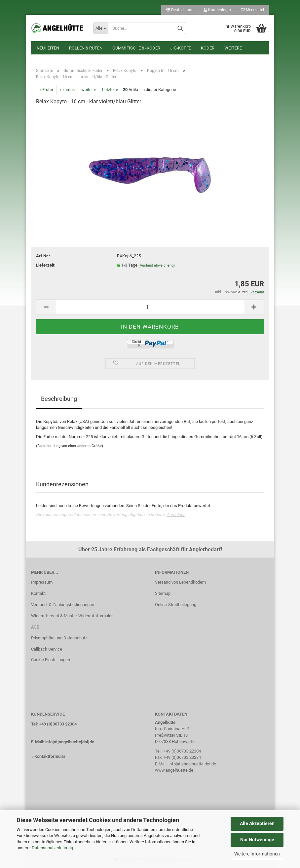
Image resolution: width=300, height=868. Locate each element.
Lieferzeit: (46, 265)
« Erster (46, 90)
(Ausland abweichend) (157, 265)
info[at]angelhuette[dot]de (70, 742)
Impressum (42, 582)
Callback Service (47, 649)
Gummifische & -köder (136, 48)
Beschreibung (59, 399)
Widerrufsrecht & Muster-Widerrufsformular (72, 616)
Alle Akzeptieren (257, 823)
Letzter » (110, 90)
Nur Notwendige (257, 840)
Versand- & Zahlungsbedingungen (63, 605)
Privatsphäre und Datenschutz (59, 638)
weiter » (89, 90)
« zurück (67, 90)
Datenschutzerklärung (52, 848)
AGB (35, 627)
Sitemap (163, 593)
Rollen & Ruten (86, 48)
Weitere (233, 48)
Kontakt (38, 593)
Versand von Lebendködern (180, 582)
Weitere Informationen (257, 854)
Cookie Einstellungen (51, 660)
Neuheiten (48, 48)
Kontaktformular (50, 756)
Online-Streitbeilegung (176, 605)
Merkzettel (252, 10)
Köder (208, 48)
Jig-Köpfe (181, 48)
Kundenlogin (217, 10)
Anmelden (176, 514)
